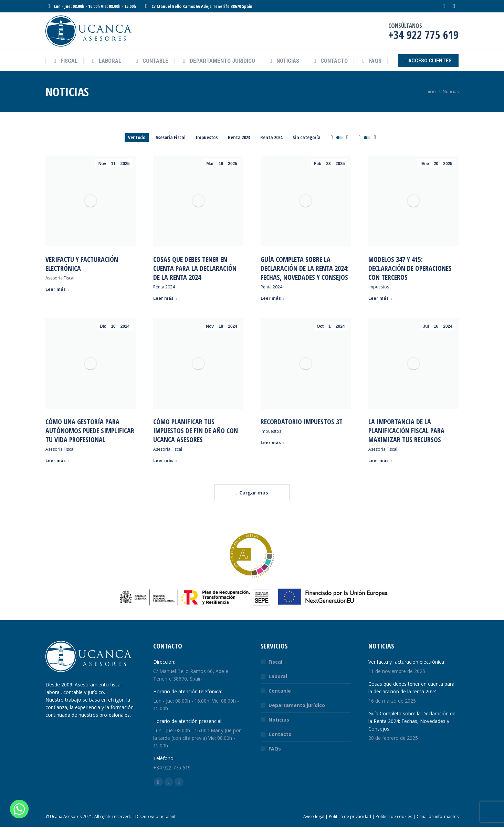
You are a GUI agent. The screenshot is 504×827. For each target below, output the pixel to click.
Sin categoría (307, 137)
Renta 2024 (271, 137)
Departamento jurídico (297, 705)
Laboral (278, 676)
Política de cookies (394, 816)
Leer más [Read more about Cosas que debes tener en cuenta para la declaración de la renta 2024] (165, 298)
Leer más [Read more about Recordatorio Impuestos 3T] (272, 443)
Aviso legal (314, 816)
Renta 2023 (239, 137)
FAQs (275, 749)
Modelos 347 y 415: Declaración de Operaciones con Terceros (410, 268)
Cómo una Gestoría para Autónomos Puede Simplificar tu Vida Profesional (90, 431)
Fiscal (275, 662)
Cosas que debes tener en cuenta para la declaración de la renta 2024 (195, 268)
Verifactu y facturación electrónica (82, 264)
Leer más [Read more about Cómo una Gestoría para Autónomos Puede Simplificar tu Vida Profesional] (57, 461)
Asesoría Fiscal (171, 137)
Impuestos (207, 137)
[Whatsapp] (19, 809)
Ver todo (137, 137)
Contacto (280, 734)
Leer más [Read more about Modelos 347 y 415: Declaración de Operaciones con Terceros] (380, 298)
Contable (280, 691)
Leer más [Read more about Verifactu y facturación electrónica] (57, 289)
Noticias (279, 720)
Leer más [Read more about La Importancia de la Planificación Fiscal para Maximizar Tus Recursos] (380, 461)
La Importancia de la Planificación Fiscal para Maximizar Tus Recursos (406, 431)
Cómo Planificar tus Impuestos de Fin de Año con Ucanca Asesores (196, 431)
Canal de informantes (438, 816)
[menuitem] (65, 61)
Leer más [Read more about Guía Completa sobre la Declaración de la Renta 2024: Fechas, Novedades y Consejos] (272, 298)
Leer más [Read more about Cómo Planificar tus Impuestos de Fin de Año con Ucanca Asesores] (165, 461)
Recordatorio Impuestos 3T (302, 422)
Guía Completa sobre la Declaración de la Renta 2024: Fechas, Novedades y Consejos (305, 268)
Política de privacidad (350, 816)
